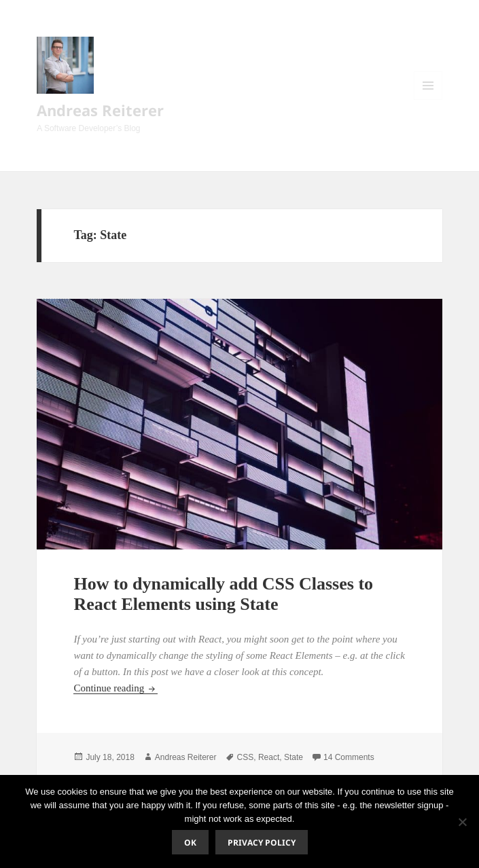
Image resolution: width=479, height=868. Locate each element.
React (269, 757)
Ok (190, 843)
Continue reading (115, 688)
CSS (246, 757)
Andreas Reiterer (100, 110)
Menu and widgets (428, 100)
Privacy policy (262, 843)
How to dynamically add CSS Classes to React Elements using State (223, 594)
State (294, 757)
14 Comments (349, 757)
